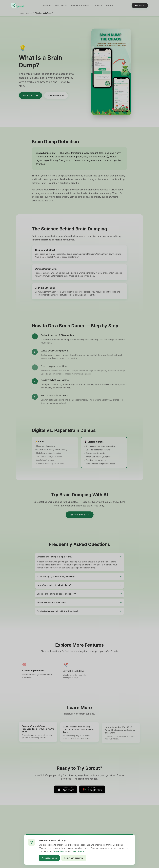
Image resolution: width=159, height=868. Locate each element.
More (109, 5)
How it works (61, 5)
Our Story (97, 5)
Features (47, 5)
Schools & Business (80, 5)
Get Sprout (140, 5)
